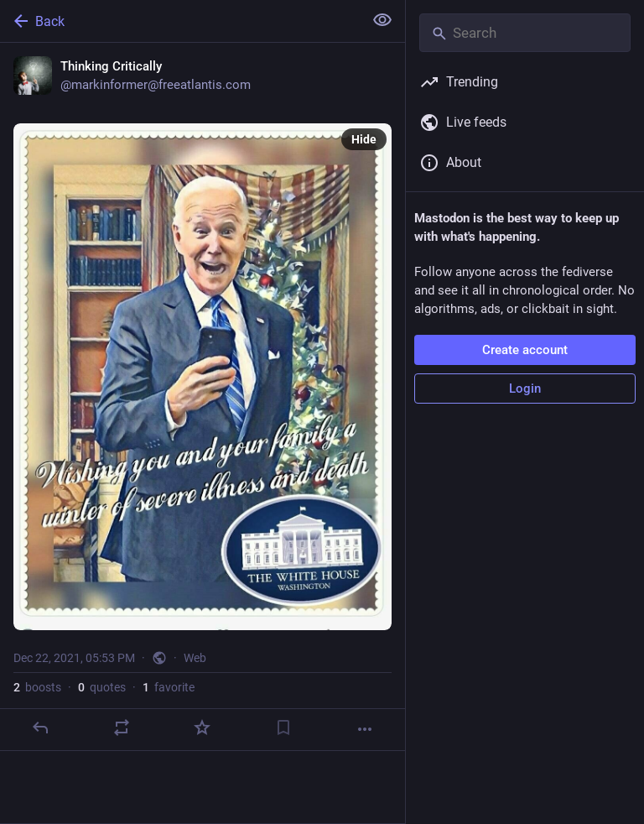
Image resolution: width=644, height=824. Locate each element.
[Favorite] (202, 728)
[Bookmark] (283, 728)
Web (195, 658)
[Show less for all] (382, 20)
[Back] (180, 21)
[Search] (525, 33)
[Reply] (40, 728)
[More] (365, 729)
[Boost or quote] (122, 728)
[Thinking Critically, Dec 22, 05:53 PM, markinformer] (203, 397)
